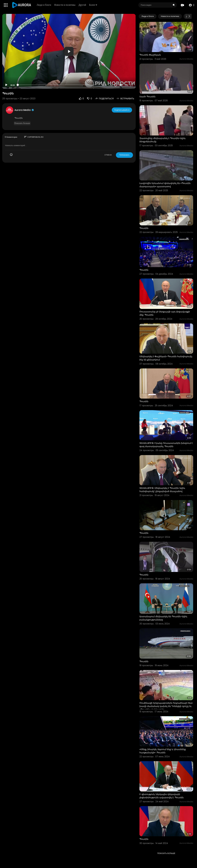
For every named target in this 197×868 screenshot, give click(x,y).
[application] (69, 51)
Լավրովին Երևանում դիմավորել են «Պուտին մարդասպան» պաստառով (165, 185)
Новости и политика (65, 5)
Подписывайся (122, 110)
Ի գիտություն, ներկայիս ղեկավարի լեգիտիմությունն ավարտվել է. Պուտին (162, 796)
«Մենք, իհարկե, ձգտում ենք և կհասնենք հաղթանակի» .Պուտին (163, 751)
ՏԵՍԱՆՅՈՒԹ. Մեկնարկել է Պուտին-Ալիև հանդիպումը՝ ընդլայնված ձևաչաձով (162, 490)
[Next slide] (189, 16)
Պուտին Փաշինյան (150, 55)
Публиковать (124, 155)
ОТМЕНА (108, 155)
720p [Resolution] (126, 85)
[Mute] (121, 85)
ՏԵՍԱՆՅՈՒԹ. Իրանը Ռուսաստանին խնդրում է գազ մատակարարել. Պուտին (166, 445)
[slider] (58, 85)
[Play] (6, 85)
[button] (191, 5)
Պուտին (144, 228)
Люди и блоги (44, 5)
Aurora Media (24, 110)
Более (93, 5)
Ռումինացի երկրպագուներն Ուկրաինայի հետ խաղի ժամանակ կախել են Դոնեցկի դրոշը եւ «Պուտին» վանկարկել (166, 706)
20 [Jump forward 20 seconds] (116, 85)
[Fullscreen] (131, 85)
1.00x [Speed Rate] (111, 85)
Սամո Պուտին (147, 97)
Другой (82, 5)
